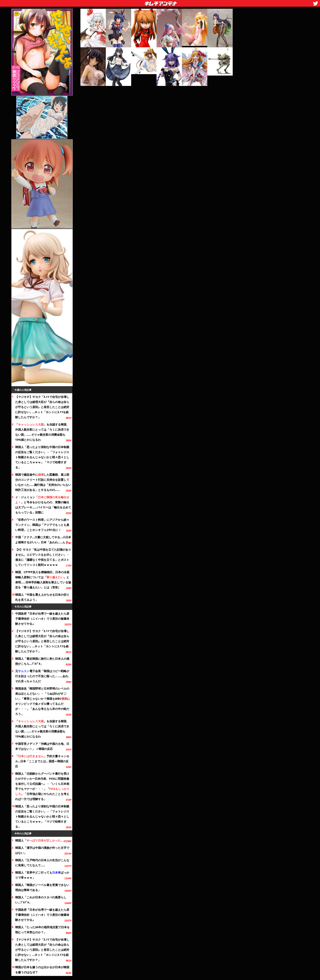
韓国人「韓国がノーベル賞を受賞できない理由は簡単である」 (42, 887)
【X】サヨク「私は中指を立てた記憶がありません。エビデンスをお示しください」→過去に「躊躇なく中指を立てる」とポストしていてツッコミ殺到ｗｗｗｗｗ (43, 557)
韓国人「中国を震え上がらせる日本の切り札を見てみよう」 (42, 597)
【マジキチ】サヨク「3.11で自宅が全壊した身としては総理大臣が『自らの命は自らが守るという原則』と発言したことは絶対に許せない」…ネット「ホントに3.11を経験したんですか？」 (42, 407)
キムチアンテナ (131, 2)
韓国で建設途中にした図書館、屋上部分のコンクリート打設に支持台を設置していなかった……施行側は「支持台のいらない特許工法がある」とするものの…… (43, 482)
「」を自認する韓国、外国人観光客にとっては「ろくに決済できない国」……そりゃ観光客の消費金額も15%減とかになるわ (42, 432)
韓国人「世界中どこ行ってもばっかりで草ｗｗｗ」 (42, 875)
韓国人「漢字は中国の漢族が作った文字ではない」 (42, 850)
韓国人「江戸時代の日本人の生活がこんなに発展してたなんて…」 (42, 863)
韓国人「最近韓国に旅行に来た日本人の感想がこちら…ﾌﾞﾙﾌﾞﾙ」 (42, 661)
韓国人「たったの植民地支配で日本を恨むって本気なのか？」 (42, 930)
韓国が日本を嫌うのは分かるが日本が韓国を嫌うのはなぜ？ (42, 970)
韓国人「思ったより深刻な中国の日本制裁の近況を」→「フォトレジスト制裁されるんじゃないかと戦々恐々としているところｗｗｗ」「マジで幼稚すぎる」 (42, 457)
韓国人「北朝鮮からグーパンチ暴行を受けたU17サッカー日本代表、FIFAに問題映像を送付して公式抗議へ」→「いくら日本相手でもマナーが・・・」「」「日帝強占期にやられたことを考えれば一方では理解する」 (42, 786)
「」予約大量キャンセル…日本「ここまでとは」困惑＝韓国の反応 (42, 761)
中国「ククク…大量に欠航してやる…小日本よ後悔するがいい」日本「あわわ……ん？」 (43, 540)
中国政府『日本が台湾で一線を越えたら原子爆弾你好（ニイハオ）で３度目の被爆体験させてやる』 (42, 619)
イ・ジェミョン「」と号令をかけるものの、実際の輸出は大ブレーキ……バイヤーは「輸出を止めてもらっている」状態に (43, 505)
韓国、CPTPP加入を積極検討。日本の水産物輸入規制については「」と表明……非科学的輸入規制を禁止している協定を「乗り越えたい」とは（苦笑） (43, 580)
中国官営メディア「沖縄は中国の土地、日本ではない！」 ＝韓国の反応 (42, 746)
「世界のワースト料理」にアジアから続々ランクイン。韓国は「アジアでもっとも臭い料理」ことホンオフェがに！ (42, 525)
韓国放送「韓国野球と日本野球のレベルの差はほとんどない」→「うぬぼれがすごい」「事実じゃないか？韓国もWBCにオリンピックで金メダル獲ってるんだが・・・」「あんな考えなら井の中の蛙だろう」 (43, 701)
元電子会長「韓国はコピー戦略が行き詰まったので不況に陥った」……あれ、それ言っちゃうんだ (43, 676)
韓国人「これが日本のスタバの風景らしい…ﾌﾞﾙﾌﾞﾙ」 (41, 900)
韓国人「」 (41, 840)
